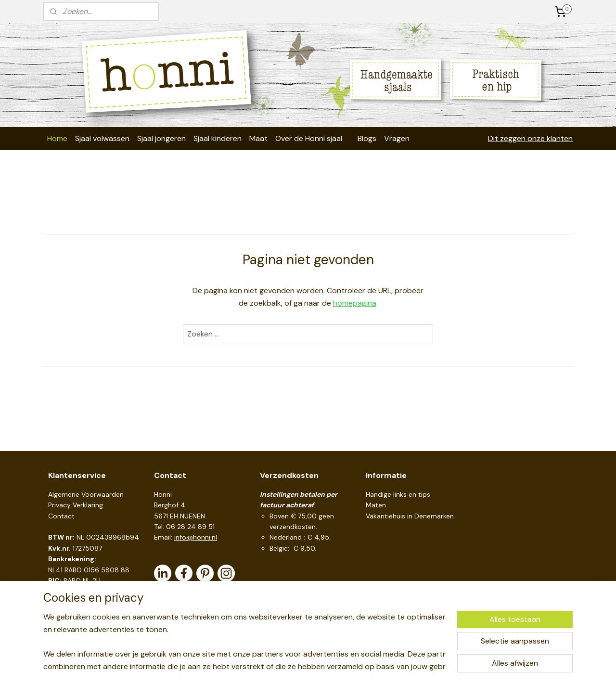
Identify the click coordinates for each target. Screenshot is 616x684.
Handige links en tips (398, 494)
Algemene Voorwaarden (86, 494)
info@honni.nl (196, 537)
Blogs (367, 138)
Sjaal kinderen (218, 138)
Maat (258, 138)
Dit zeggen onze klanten (530, 138)
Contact (61, 516)
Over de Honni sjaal (309, 138)
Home (57, 138)
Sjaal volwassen (102, 138)
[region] (244, 641)
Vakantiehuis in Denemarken (410, 516)
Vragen (397, 138)
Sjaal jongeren (161, 138)
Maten (376, 505)
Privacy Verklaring (76, 505)
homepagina (355, 303)
